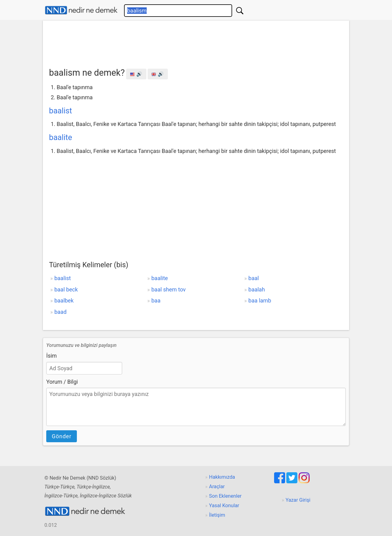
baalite (60, 137)
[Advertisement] (196, 42)
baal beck (66, 289)
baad (60, 312)
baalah (257, 289)
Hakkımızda (222, 477)
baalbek (64, 300)
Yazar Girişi (298, 500)
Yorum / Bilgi (62, 382)
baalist (60, 111)
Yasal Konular (224, 506)
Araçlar (217, 487)
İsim (51, 356)
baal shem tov (168, 289)
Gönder (62, 436)
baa (156, 300)
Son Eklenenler (225, 496)
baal (254, 278)
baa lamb (260, 300)
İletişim (217, 515)
